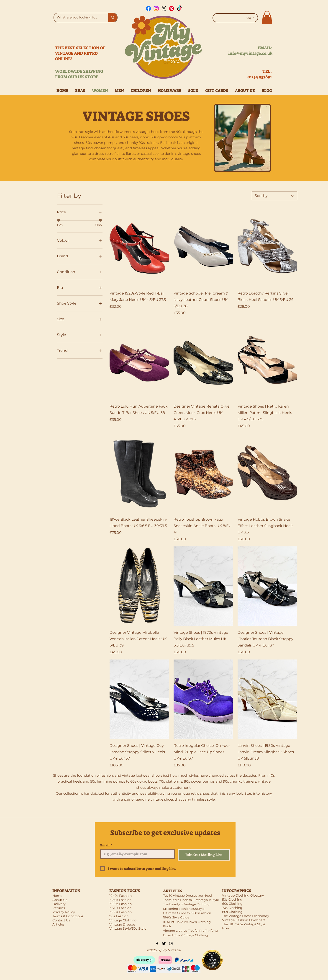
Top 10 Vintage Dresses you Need (187, 895)
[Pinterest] (172, 9)
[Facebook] (148, 9)
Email (106, 845)
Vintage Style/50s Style (128, 928)
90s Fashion (119, 916)
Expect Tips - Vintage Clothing (186, 935)
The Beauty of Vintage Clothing (186, 904)
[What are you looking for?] (78, 18)
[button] (267, 17)
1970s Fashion (120, 908)
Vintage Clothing (123, 920)
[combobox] (274, 196)
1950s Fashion (120, 900)
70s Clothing (232, 908)
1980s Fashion (120, 912)
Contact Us (61, 920)
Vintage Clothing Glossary (243, 895)
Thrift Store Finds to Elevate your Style (191, 900)
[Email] (136, 854)
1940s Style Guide (176, 917)
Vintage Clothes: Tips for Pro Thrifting (190, 931)
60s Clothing (232, 904)
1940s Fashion (120, 896)
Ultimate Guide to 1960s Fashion (187, 913)
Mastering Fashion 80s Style (184, 909)
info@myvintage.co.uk (250, 53)
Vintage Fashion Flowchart (244, 920)
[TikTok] (179, 9)
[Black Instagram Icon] (171, 944)
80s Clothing (232, 912)
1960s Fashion (120, 904)
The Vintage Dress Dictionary (246, 916)
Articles (58, 924)
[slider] (59, 220)
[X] (164, 9)
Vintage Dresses (122, 924)
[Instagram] (156, 9)
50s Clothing (232, 900)
